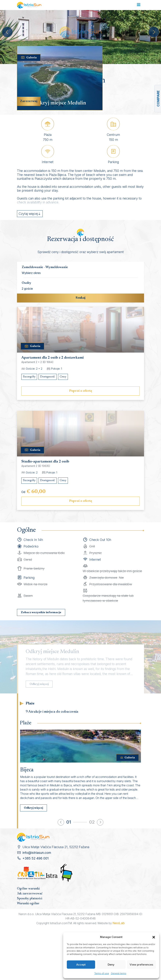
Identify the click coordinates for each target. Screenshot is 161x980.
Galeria (29, 58)
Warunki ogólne (28, 904)
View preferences (141, 965)
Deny (111, 965)
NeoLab (119, 923)
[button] (154, 937)
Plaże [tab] (30, 704)
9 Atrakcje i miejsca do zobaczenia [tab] (52, 712)
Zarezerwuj (29, 101)
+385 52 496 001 (36, 858)
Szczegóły (29, 377)
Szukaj (80, 298)
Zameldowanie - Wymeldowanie (45, 267)
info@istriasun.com (37, 853)
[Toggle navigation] (139, 5)
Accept (81, 965)
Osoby (26, 283)
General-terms (119, 973)
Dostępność (48, 377)
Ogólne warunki (28, 889)
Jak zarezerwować (30, 894)
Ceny (63, 377)
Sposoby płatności (30, 899)
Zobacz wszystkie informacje (41, 612)
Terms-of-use (102, 973)
